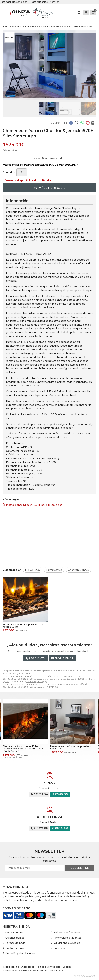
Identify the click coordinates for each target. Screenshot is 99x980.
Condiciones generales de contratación (25, 971)
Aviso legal (28, 967)
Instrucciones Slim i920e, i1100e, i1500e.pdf (34, 505)
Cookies (67, 967)
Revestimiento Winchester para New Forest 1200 (71, 747)
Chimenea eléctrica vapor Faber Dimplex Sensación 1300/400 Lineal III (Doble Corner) (24, 749)
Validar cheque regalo (67, 943)
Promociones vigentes (68, 938)
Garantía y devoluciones (20, 953)
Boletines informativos (68, 932)
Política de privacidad (48, 967)
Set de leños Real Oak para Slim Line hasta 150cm (23, 626)
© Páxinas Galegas (85, 976)
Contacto (59, 948)
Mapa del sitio (11, 967)
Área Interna (57, 971)
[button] (45, 98)
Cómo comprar (14, 932)
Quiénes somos (15, 938)
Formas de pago (15, 943)
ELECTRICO (76, 679)
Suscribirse (80, 868)
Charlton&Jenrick (35, 682)
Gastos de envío (15, 948)
